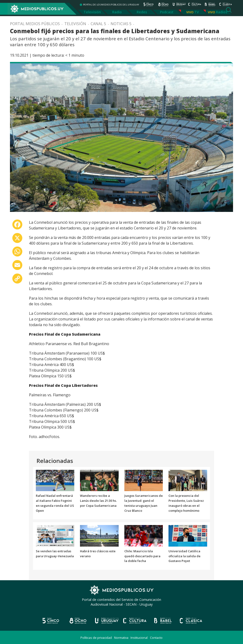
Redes (142, 12)
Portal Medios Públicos (35, 24)
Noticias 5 (121, 24)
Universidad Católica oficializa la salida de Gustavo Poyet (185, 556)
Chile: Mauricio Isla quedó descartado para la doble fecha (142, 556)
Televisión (92, 12)
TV (197, 12)
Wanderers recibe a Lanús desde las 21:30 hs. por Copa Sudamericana (98, 501)
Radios (222, 12)
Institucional (139, 638)
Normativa (121, 638)
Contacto (156, 638)
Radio (117, 12)
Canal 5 (98, 24)
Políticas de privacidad (96, 638)
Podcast (167, 12)
